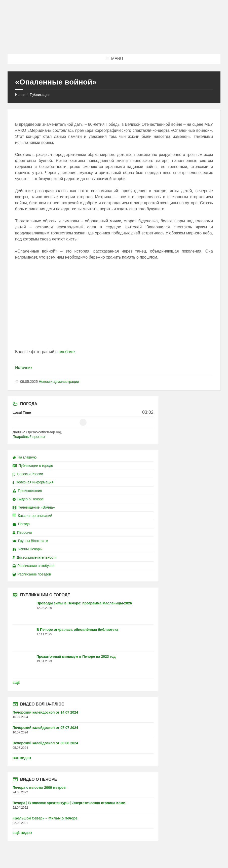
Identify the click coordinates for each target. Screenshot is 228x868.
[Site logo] (114, 44)
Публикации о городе (33, 466)
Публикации (40, 95)
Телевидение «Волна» (34, 507)
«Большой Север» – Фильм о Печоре (45, 818)
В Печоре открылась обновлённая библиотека (77, 630)
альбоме (67, 352)
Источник (24, 368)
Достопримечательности (35, 557)
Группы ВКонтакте (30, 541)
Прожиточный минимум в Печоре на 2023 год (76, 656)
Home (20, 95)
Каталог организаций (32, 516)
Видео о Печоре (28, 499)
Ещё (16, 683)
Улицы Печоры (27, 549)
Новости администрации (59, 382)
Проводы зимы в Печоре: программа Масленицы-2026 (84, 603)
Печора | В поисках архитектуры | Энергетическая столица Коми (69, 803)
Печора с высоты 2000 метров (39, 788)
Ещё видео (22, 833)
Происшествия (27, 491)
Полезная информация (33, 482)
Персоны (22, 532)
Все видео (22, 758)
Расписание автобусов (33, 566)
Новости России (28, 474)
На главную (25, 457)
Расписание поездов (32, 574)
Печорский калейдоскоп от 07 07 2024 (45, 728)
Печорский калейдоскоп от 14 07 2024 (45, 712)
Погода (21, 524)
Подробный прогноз (29, 437)
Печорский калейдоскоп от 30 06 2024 (45, 743)
